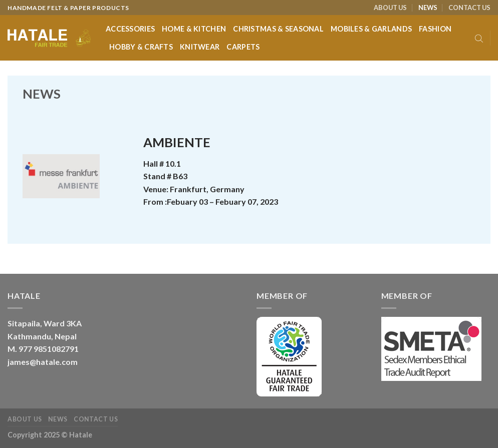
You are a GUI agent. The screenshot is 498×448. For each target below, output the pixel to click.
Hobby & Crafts (141, 47)
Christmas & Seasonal (278, 29)
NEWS (428, 8)
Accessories (130, 29)
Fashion (435, 29)
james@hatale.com (43, 362)
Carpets (243, 47)
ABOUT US (390, 8)
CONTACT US (469, 8)
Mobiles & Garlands (371, 29)
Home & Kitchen (194, 29)
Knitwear (200, 47)
